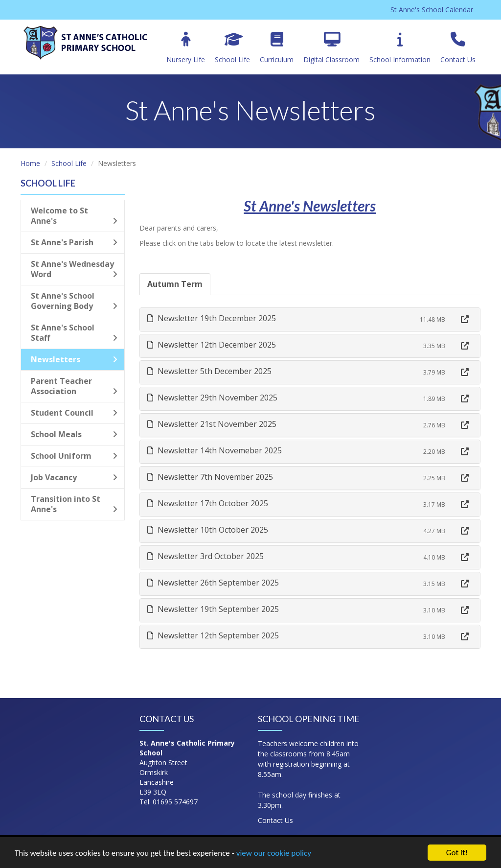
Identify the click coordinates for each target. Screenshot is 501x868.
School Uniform (74, 456)
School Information (400, 48)
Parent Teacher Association (74, 386)
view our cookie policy (274, 853)
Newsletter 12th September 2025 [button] (213, 635)
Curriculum (277, 48)
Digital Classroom (331, 48)
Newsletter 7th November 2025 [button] (210, 477)
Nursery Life (186, 48)
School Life (232, 48)
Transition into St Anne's (74, 504)
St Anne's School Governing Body (74, 301)
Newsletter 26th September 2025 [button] (213, 583)
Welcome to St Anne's (74, 216)
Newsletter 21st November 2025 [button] (212, 424)
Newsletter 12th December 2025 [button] (212, 345)
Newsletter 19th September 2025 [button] (213, 609)
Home (30, 163)
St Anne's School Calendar (432, 10)
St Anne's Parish (74, 242)
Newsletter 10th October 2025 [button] (208, 530)
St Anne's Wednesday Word (74, 269)
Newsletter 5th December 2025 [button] (209, 371)
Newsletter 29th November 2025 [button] (212, 398)
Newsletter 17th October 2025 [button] (208, 503)
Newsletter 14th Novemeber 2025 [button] (215, 450)
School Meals (74, 434)
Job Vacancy (74, 477)
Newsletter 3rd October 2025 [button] (205, 556)
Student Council (74, 413)
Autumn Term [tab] (175, 284)
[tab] (310, 319)
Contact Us (458, 48)
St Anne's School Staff (74, 333)
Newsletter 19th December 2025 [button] (212, 318)
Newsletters (74, 359)
